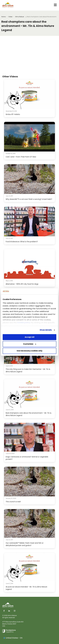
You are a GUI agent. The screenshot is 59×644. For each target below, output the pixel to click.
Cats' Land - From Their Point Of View (21, 157)
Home (3, 17)
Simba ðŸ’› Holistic (13, 114)
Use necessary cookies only (29, 351)
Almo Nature (20, 17)
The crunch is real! (13, 502)
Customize (30, 344)
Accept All (30, 337)
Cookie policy (24, 323)
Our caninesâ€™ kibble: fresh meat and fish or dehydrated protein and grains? (25, 544)
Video (10, 17)
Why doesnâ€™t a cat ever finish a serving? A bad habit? (29, 199)
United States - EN (13, 638)
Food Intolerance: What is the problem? (22, 242)
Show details (46, 330)
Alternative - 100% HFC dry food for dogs (22, 284)
